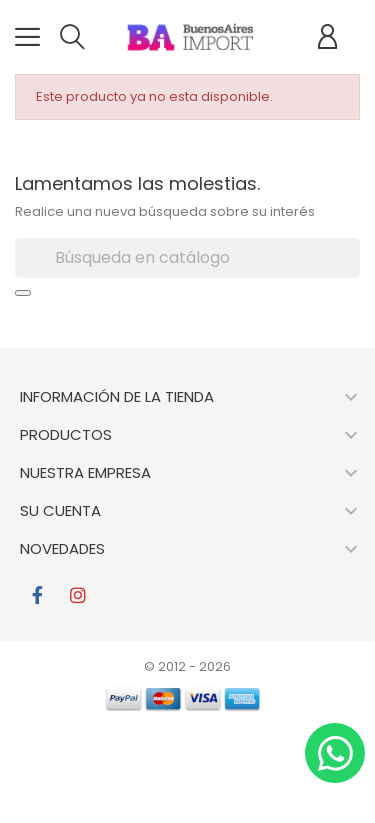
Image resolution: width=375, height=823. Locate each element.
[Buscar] (187, 258)
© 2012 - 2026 (187, 666)
